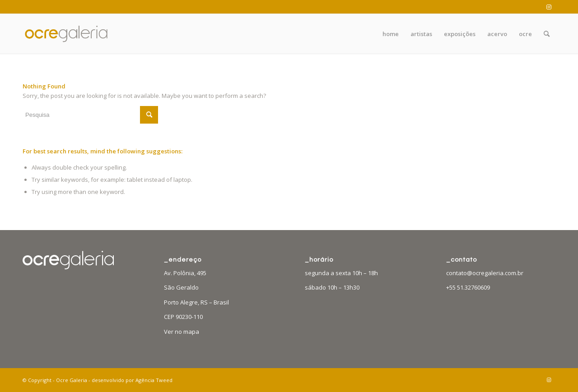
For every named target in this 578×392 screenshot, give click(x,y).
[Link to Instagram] (549, 7)
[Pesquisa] (547, 34)
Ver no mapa (182, 332)
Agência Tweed (154, 380)
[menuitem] (391, 34)
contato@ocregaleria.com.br (485, 273)
